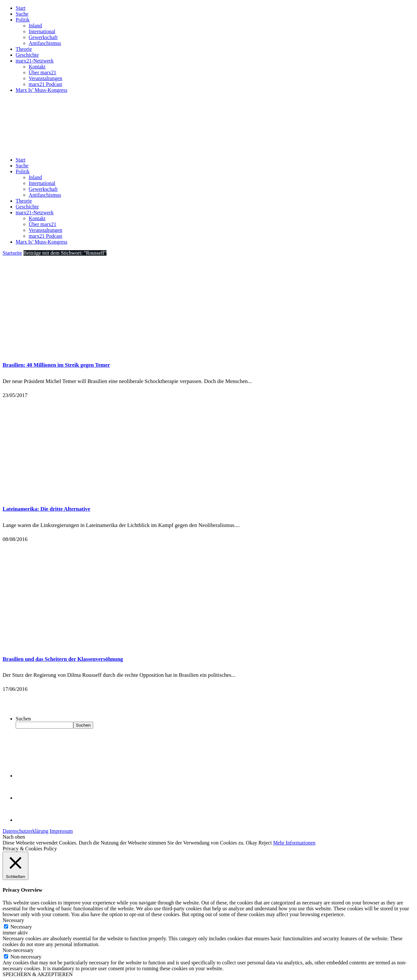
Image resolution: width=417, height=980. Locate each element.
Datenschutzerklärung (25, 831)
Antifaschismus (45, 43)
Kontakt (37, 67)
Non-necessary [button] (18, 950)
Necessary (21, 927)
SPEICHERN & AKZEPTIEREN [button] (38, 974)
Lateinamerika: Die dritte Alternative (46, 509)
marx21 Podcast (45, 84)
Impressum (61, 831)
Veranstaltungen (45, 78)
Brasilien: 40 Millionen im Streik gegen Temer (56, 365)
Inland (35, 26)
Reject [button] (265, 843)
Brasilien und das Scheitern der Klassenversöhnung (63, 659)
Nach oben (14, 837)
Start (21, 8)
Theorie (24, 49)
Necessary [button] (13, 920)
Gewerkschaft (43, 37)
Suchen (23, 719)
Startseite (12, 253)
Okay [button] (252, 843)
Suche (22, 14)
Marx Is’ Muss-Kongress (42, 90)
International (42, 31)
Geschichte (27, 55)
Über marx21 (43, 72)
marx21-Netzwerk (35, 61)
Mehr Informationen (294, 843)
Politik (23, 20)
